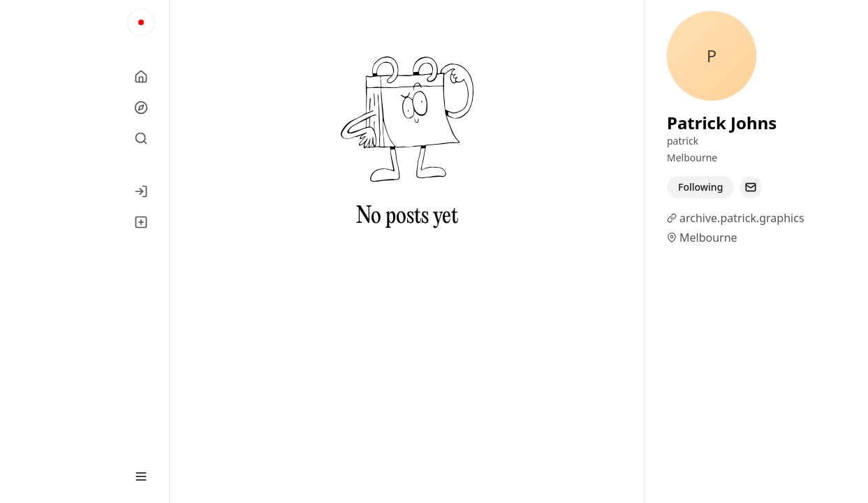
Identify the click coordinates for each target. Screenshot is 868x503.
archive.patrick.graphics (742, 218)
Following (700, 187)
